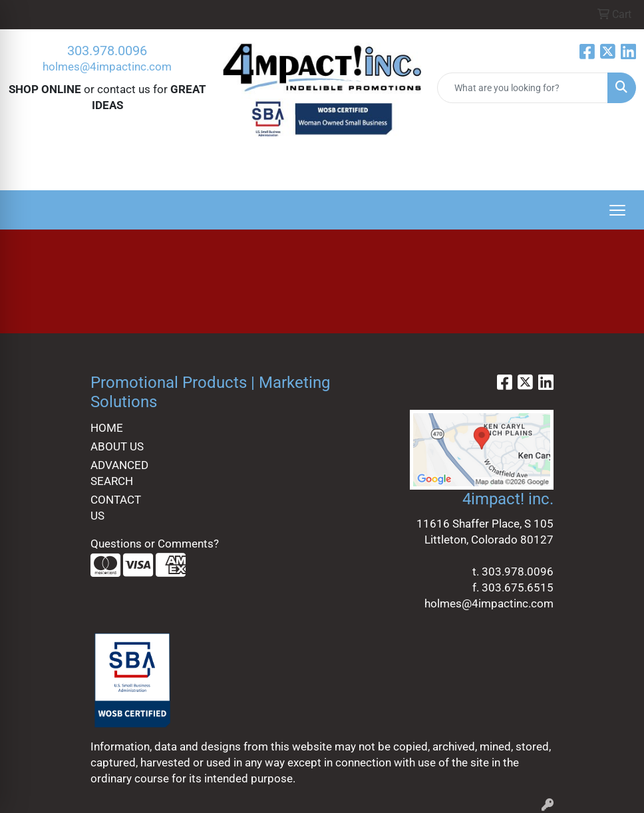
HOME (107, 428)
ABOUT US (117, 446)
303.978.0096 (107, 51)
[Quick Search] (523, 88)
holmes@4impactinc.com (107, 67)
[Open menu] (617, 210)
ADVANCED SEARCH (119, 473)
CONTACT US (116, 508)
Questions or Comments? (155, 544)
